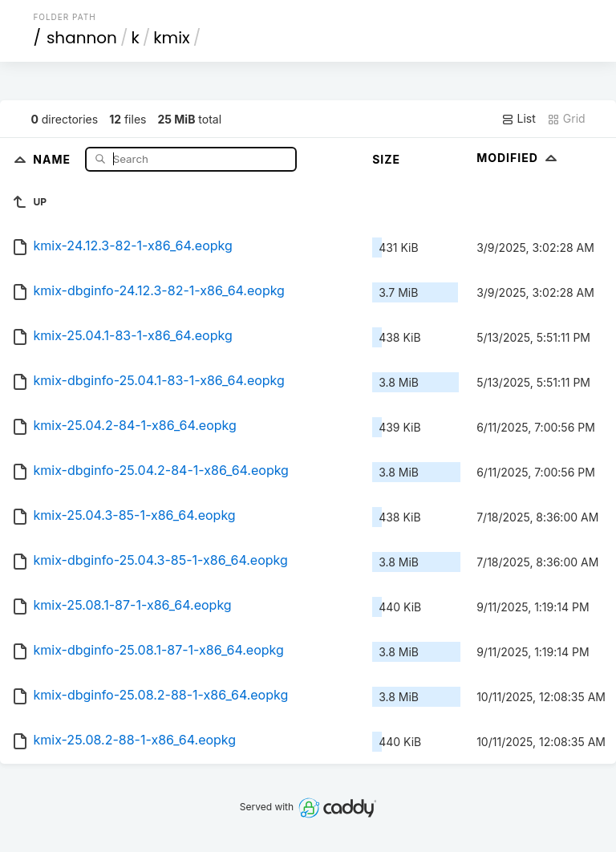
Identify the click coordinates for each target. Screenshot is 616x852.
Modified (519, 158)
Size (386, 159)
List (519, 119)
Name (53, 158)
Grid (566, 119)
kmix (171, 38)
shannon (82, 38)
